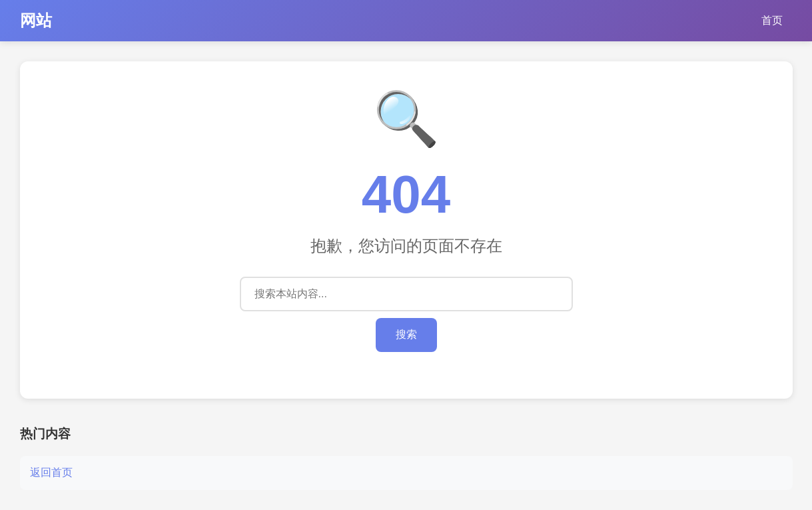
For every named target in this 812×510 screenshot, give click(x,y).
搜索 (406, 334)
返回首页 (51, 472)
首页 (772, 20)
